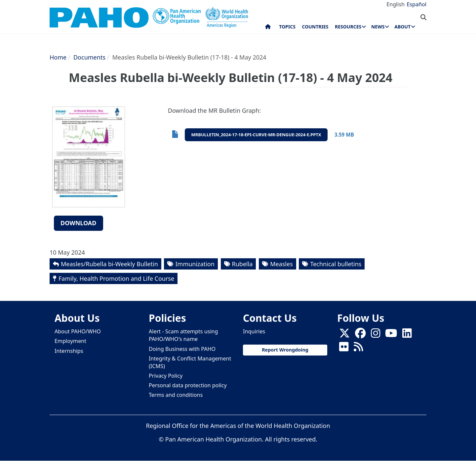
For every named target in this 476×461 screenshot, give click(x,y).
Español (416, 4)
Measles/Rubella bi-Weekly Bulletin (109, 264)
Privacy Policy (166, 376)
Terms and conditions (176, 395)
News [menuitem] (378, 27)
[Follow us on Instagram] (376, 335)
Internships (69, 351)
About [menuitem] (402, 27)
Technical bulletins (336, 264)
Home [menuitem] (268, 28)
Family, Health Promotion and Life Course (116, 278)
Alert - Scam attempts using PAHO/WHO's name (183, 335)
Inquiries (254, 331)
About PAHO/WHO (78, 331)
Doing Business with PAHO (182, 349)
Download (79, 223)
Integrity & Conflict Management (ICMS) (190, 362)
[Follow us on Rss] (358, 349)
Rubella (242, 264)
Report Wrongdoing (285, 350)
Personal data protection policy (188, 385)
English (396, 4)
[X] (344, 335)
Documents (89, 57)
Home (58, 57)
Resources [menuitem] (348, 27)
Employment (70, 341)
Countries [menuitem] (315, 27)
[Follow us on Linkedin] (407, 335)
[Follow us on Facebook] (360, 335)
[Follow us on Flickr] (344, 349)
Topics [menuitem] (287, 27)
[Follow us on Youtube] (391, 335)
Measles (281, 264)
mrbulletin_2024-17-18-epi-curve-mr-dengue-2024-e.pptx (256, 135)
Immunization (195, 264)
